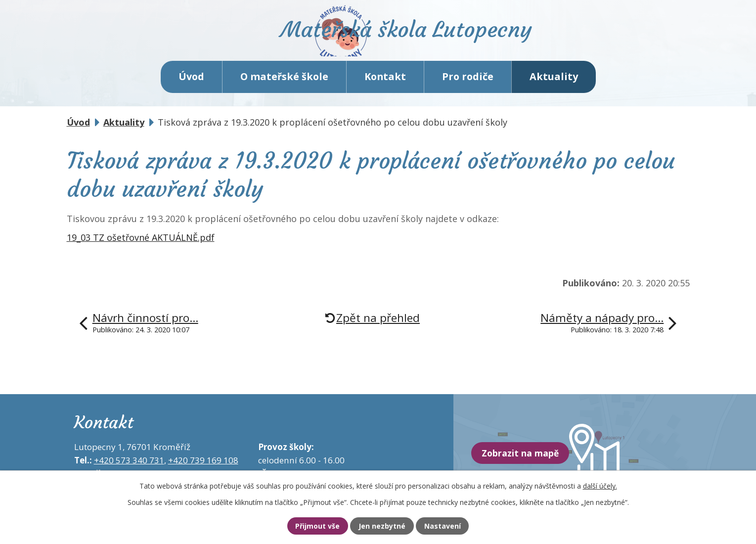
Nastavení (449, 526)
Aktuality (554, 84)
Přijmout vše (311, 526)
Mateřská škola (421, 37)
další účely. (600, 485)
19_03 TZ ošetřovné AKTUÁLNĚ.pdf (141, 245)
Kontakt (385, 84)
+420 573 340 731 (129, 468)
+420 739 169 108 (203, 468)
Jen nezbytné (382, 526)
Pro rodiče (468, 84)
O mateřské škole (284, 84)
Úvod (191, 84)
